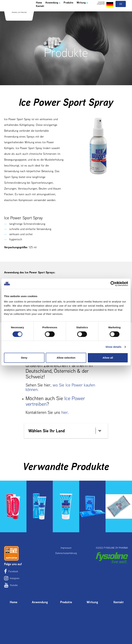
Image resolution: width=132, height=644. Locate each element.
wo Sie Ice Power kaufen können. (60, 387)
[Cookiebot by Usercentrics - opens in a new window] (113, 284)
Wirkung (43, 16)
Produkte (77, 11)
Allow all (108, 358)
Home (40, 11)
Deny (24, 358)
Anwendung (57, 11)
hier (65, 412)
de (121, 12)
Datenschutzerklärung (66, 553)
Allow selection (66, 358)
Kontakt (59, 16)
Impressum (66, 548)
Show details (114, 347)
